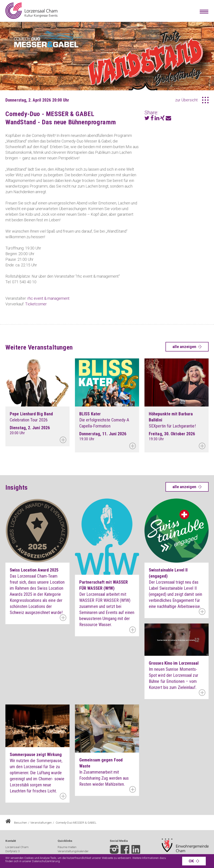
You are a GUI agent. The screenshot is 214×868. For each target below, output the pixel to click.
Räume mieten (67, 847)
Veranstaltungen (41, 823)
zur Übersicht (186, 100)
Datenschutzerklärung (46, 861)
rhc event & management (49, 298)
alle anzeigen (184, 347)
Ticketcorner (36, 304)
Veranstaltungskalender (73, 851)
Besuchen (21, 823)
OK (191, 861)
